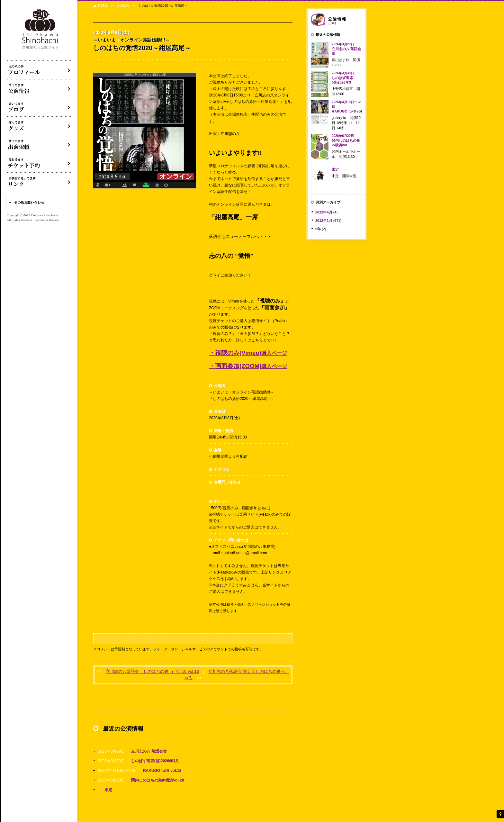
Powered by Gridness (47, 220)
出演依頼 (40, 145)
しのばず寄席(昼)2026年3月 (155, 761)
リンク (40, 182)
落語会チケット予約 (40, 163)
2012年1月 (324, 221)
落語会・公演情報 (40, 89)
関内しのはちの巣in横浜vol (346, 140)
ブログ (40, 107)
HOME (103, 6)
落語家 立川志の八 (40, 29)
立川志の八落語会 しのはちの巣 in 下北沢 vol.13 (152, 671)
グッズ (40, 126)
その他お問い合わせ (34, 203)
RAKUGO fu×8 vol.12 (162, 771)
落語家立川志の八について (40, 70)
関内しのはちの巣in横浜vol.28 (158, 780)
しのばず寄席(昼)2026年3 (343, 78)
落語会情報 (337, 20)
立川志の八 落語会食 (149, 751)
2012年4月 (324, 212)
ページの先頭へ (500, 814)
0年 (318, 229)
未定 (108, 790)
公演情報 (123, 6)
